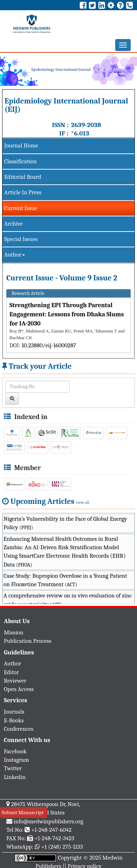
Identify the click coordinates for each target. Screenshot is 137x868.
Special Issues (21, 239)
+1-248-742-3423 (54, 838)
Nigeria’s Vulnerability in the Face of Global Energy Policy (65, 523)
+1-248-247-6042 (51, 830)
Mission (14, 632)
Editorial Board (23, 177)
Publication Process (28, 641)
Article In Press (23, 192)
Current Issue (21, 208)
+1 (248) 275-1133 (62, 847)
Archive (14, 224)
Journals (14, 712)
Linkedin (15, 777)
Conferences (19, 729)
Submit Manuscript (23, 812)
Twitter (13, 768)
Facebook (15, 751)
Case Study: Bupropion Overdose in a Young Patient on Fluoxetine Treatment (65, 580)
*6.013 (80, 133)
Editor (11, 672)
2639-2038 (86, 125)
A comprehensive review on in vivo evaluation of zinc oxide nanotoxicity (68, 600)
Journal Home (21, 145)
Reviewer (15, 681)
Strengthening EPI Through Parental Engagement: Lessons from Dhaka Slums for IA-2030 (67, 314)
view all (83, 502)
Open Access (19, 689)
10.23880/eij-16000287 (49, 345)
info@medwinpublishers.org (48, 821)
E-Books (14, 720)
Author (15, 255)
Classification (21, 161)
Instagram (17, 760)
